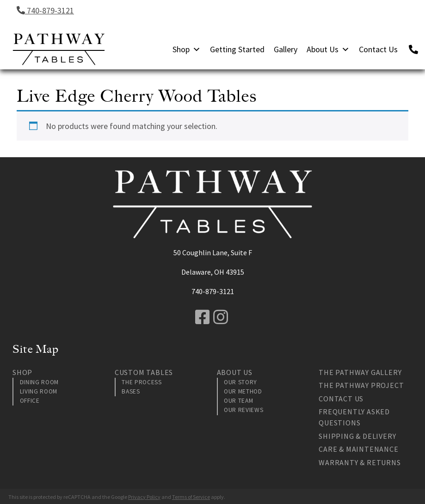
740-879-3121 (45, 10)
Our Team (238, 401)
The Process (142, 382)
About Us (328, 49)
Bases (131, 391)
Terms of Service (191, 497)
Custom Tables (144, 372)
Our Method (243, 391)
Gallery (286, 49)
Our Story (240, 382)
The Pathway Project (361, 385)
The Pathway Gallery (360, 372)
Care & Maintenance (358, 449)
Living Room (39, 391)
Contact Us (378, 49)
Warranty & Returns (360, 462)
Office (30, 401)
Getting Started (237, 49)
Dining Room (39, 382)
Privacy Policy (144, 497)
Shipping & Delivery (357, 436)
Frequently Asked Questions (354, 417)
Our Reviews (243, 410)
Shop (187, 49)
